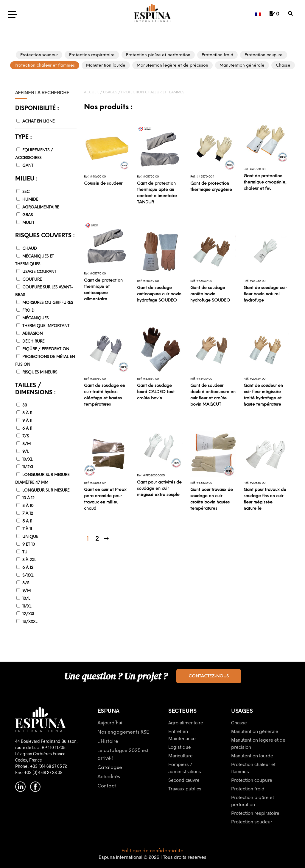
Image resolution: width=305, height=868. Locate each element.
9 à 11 (27, 421)
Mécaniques (35, 318)
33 (25, 405)
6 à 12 (28, 568)
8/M (27, 444)
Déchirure (33, 342)
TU (25, 552)
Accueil (92, 92)
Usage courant (39, 272)
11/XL (27, 606)
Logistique (180, 747)
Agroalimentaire (41, 207)
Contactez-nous (209, 676)
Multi (28, 223)
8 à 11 (27, 413)
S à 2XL (29, 560)
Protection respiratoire (255, 813)
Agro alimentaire (186, 722)
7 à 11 (27, 529)
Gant (28, 166)
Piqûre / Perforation (46, 349)
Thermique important (46, 326)
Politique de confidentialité (152, 851)
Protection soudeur (252, 821)
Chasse (239, 722)
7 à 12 (28, 514)
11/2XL (28, 467)
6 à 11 (27, 429)
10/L (26, 599)
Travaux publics (185, 788)
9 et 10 (29, 545)
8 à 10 (28, 506)
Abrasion (32, 334)
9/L (26, 452)
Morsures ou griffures (48, 303)
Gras (28, 215)
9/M (27, 591)
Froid (28, 311)
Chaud (30, 249)
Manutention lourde (252, 755)
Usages (110, 92)
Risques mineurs (40, 372)
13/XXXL (30, 622)
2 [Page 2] (97, 539)
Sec (26, 192)
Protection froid (248, 788)
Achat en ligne (38, 121)
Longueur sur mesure (46, 490)
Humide (30, 200)
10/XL (27, 460)
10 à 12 (28, 498)
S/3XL (28, 576)
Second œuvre (184, 780)
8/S (26, 583)
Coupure (32, 280)
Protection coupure (252, 780)
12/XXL (29, 614)
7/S (26, 436)
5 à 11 (27, 521)
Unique (30, 537)
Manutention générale (255, 731)
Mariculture (180, 755)
